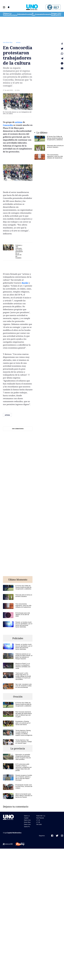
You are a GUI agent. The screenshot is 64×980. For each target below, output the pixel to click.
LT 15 (60, 14)
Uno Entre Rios (8, 42)
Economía (39, 14)
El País (33, 14)
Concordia (8, 125)
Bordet (25, 283)
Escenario (47, 14)
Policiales (21, 14)
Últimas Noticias (6, 14)
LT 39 (58, 14)
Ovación (28, 14)
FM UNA (39, 824)
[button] (4, 7)
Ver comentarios (18, 429)
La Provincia (13, 14)
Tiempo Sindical (54, 14)
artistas (18, 42)
